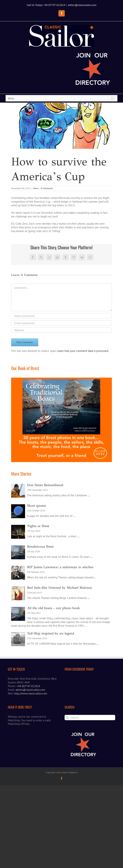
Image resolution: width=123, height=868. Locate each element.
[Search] (67, 759)
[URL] (61, 371)
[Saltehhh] (61, 149)
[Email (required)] (61, 364)
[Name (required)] (61, 357)
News (36, 229)
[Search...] (90, 759)
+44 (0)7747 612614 (28, 727)
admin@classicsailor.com (30, 731)
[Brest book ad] (61, 420)
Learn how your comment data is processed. (83, 392)
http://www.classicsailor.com (31, 735)
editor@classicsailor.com (82, 5)
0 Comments (47, 229)
